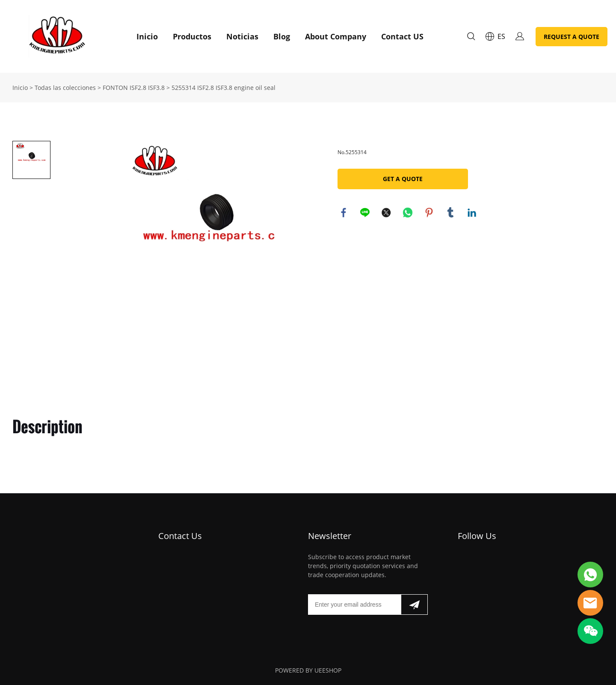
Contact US (402, 36)
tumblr (451, 213)
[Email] (354, 605)
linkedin (472, 213)
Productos (192, 36)
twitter (387, 213)
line (365, 213)
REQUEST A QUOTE (572, 37)
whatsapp (408, 213)
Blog (282, 36)
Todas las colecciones (65, 88)
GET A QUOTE (403, 179)
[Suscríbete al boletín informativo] (414, 605)
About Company (336, 36)
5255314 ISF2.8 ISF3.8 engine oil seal (224, 88)
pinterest (429, 213)
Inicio (147, 36)
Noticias (242, 36)
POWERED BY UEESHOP (308, 670)
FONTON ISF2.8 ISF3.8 (134, 88)
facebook (344, 213)
